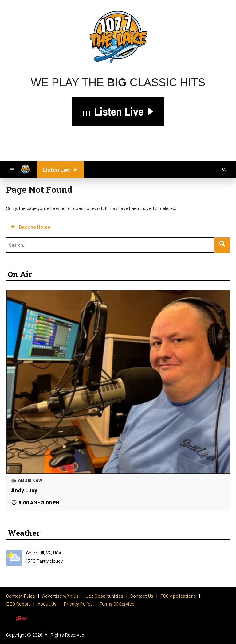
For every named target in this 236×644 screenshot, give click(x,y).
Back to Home (30, 227)
